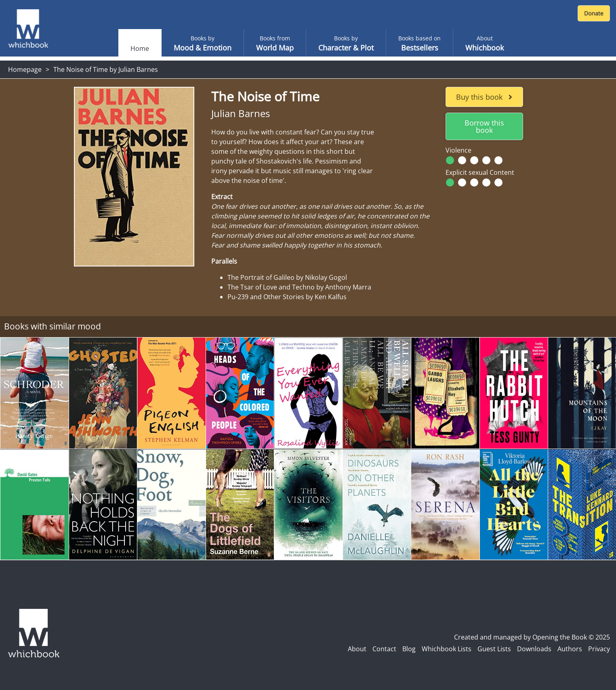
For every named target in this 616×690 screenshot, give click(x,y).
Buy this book (484, 97)
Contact (384, 649)
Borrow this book (484, 126)
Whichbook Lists (447, 649)
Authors (570, 649)
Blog (409, 649)
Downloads (534, 649)
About (357, 649)
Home (140, 48)
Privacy (599, 649)
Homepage (25, 69)
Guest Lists (494, 649)
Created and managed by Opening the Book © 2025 (532, 637)
